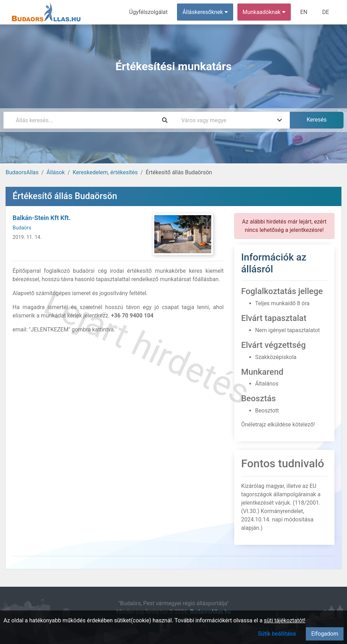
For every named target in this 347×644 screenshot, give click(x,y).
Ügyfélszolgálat (149, 12)
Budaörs (22, 228)
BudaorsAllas (22, 172)
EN (304, 12)
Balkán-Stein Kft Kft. (42, 218)
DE (326, 12)
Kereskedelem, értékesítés (105, 172)
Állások (56, 172)
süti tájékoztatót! (285, 620)
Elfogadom (325, 634)
